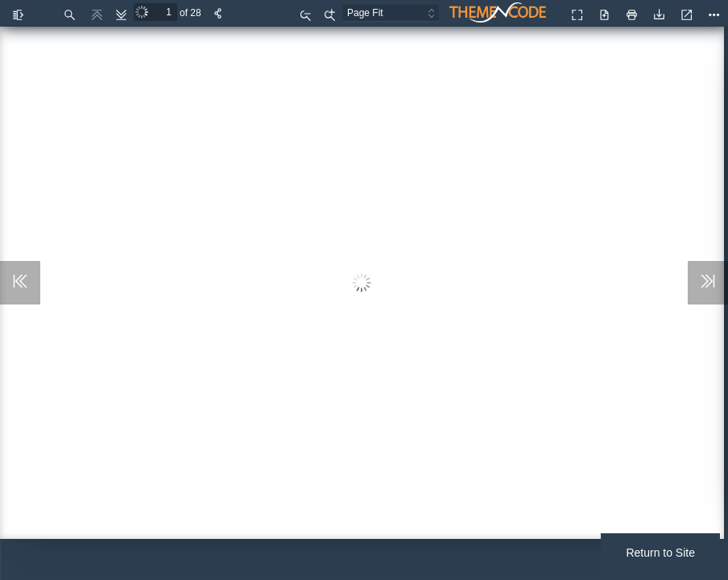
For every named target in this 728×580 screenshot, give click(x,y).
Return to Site (660, 553)
